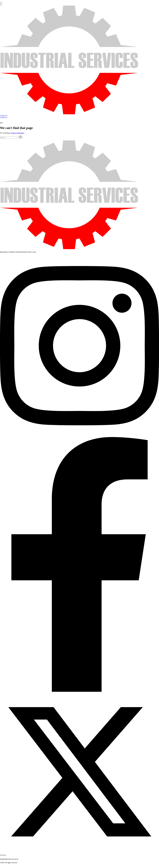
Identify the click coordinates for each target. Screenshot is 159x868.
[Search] (21, 137)
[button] (1, 4)
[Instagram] (79, 436)
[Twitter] (79, 851)
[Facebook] (79, 691)
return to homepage (18, 133)
